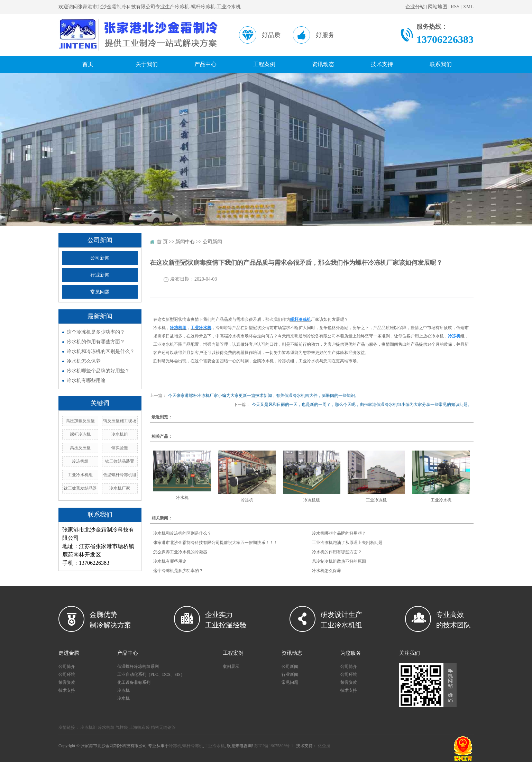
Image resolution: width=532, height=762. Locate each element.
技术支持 (382, 64)
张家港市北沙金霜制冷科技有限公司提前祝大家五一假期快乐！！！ (215, 543)
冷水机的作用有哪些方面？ (96, 342)
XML (468, 7)
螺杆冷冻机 (80, 434)
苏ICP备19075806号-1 (274, 746)
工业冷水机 (441, 500)
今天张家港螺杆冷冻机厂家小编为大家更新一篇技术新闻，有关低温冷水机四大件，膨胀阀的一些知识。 (264, 396)
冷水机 (182, 498)
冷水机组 (120, 434)
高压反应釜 (80, 448)
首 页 (162, 242)
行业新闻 (100, 275)
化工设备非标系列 (134, 682)
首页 (88, 64)
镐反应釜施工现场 (120, 421)
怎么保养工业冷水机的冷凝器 (180, 552)
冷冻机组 (80, 461)
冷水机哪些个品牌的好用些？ (98, 371)
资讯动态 (323, 64)
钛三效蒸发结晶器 (80, 488)
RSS (455, 7)
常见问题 (100, 292)
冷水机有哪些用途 (86, 380)
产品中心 (205, 64)
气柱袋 (122, 727)
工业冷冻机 (376, 500)
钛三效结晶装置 (120, 461)
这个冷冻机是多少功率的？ (96, 332)
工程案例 (264, 64)
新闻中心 (185, 242)
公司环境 (67, 674)
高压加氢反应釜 (80, 421)
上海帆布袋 (139, 727)
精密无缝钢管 (163, 727)
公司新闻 (100, 258)
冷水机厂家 (120, 488)
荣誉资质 (67, 682)
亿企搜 (324, 746)
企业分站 (415, 7)
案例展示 (231, 666)
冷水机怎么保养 (84, 361)
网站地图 (438, 7)
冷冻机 (247, 500)
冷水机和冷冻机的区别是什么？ (101, 351)
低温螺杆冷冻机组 (120, 475)
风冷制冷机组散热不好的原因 (339, 561)
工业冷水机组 (80, 475)
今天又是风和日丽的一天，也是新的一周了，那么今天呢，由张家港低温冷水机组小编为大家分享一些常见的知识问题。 (362, 405)
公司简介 (67, 666)
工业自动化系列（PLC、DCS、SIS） (151, 674)
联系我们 (441, 64)
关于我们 (147, 64)
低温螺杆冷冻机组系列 (138, 666)
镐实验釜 (120, 448)
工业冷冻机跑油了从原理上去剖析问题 (347, 543)
